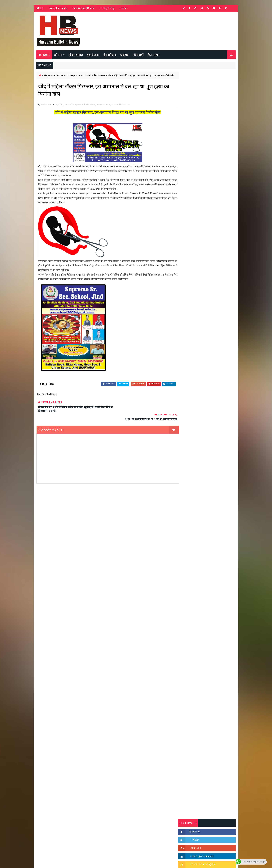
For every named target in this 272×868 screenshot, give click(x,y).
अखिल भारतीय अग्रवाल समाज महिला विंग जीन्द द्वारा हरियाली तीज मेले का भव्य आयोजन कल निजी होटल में (215, 455)
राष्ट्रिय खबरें (138, 55)
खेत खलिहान (109, 55)
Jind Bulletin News (96, 76)
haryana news (76, 76)
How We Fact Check (83, 9)
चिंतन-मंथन (153, 55)
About (40, 9)
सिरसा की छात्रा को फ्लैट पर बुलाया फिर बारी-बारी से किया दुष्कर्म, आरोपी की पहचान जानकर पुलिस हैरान (215, 397)
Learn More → (48, 766)
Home (123, 9)
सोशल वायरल (76, 55)
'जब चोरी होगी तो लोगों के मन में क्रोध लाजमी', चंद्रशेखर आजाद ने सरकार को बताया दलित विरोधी (215, 411)
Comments (226, 336)
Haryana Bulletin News (55, 76)
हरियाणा (58, 55)
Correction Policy (58, 9)
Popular (207, 336)
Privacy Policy (107, 9)
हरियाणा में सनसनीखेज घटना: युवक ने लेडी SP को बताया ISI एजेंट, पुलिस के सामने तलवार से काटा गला (215, 426)
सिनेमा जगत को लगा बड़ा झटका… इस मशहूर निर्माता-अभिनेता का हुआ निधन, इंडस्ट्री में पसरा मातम (214, 497)
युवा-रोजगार (93, 55)
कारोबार (124, 55)
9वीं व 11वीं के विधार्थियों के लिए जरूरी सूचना (215, 480)
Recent (188, 336)
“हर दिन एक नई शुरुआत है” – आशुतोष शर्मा (214, 437)
